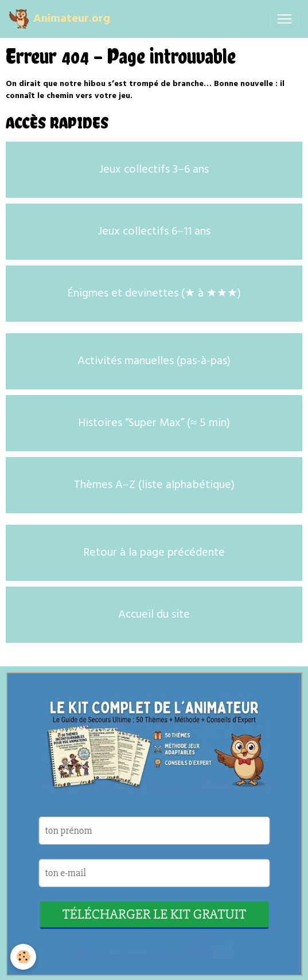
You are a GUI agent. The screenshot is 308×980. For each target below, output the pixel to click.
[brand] (60, 19)
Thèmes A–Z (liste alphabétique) (154, 485)
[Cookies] (23, 957)
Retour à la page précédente (154, 553)
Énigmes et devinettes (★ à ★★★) (154, 294)
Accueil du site (154, 615)
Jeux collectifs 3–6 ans (154, 170)
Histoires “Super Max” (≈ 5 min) (154, 423)
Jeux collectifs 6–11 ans (154, 232)
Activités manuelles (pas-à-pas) (154, 361)
